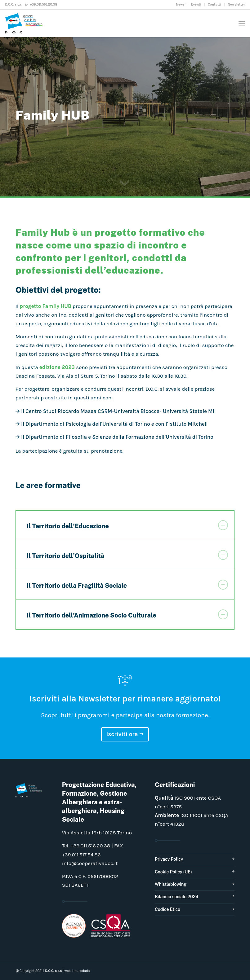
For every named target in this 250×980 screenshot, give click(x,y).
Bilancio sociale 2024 (177, 897)
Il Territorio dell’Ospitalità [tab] (127, 555)
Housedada (81, 971)
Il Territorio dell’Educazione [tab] (127, 525)
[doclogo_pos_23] (25, 23)
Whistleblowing (171, 884)
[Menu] (242, 23)
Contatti (214, 4)
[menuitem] (180, 5)
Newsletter (236, 4)
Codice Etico (167, 909)
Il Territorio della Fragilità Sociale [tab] (127, 585)
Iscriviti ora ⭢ (125, 734)
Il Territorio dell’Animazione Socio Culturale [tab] (127, 614)
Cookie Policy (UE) (173, 872)
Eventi (196, 4)
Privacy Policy (169, 859)
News (180, 4)
